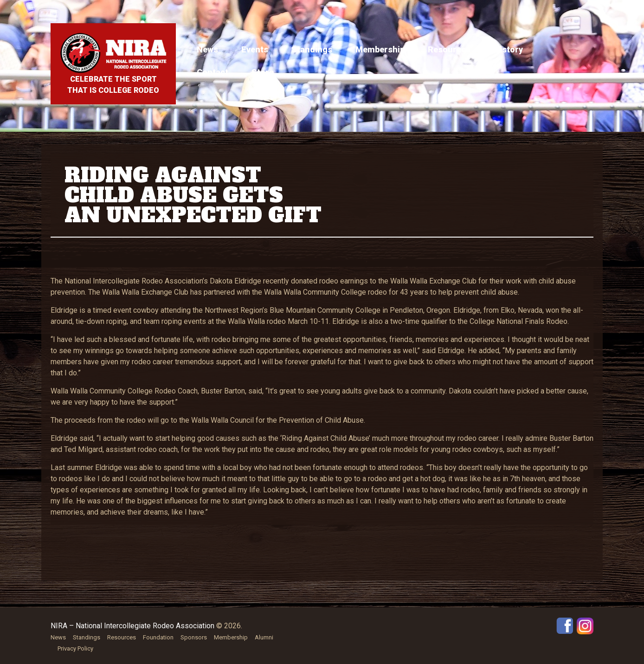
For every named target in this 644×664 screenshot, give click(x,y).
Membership (380, 49)
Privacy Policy (75, 648)
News (207, 49)
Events (255, 49)
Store (263, 72)
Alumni (264, 637)
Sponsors (194, 637)
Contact (213, 72)
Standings (312, 49)
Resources (449, 49)
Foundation (158, 637)
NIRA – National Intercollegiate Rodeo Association (132, 626)
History (508, 49)
